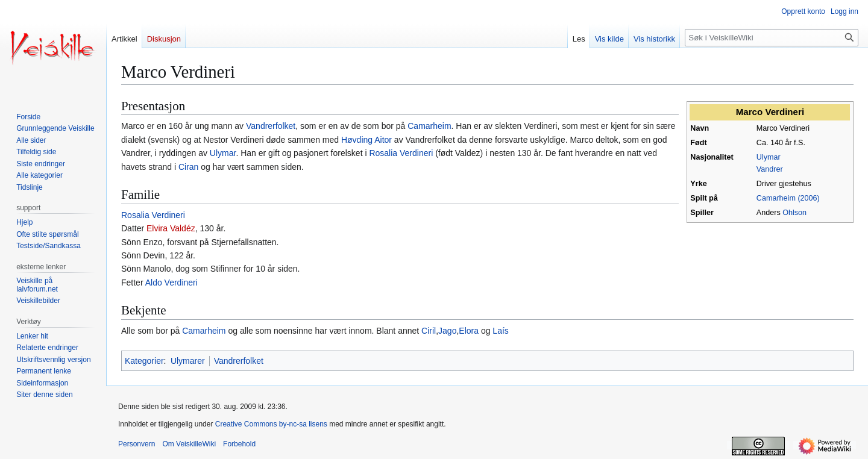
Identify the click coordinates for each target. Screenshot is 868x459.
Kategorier (144, 361)
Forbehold (239, 444)
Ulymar (769, 157)
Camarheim (429, 126)
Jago (447, 331)
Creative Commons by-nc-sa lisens (271, 424)
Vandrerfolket (271, 126)
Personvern (137, 444)
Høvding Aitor (366, 140)
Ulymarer (188, 361)
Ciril (429, 331)
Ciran (188, 167)
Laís (500, 331)
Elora (469, 331)
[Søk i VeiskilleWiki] (772, 38)
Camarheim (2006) (788, 198)
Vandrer (770, 169)
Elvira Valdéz (171, 228)
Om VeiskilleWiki (189, 444)
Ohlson (794, 213)
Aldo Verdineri (171, 283)
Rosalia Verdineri (401, 153)
